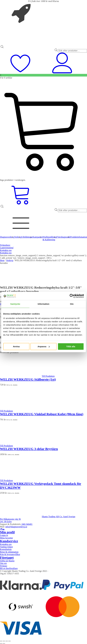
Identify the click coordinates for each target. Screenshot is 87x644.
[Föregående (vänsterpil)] (1, 644)
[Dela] (7, 641)
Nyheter (4, 566)
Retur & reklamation (9, 552)
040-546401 (27, 524)
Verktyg (10, 260)
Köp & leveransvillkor (10, 554)
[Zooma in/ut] (1, 641)
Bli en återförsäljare (9, 568)
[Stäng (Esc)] (9, 641)
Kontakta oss (6, 250)
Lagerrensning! (7, 248)
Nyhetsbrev (5, 245)
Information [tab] (44, 304)
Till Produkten (48, 376)
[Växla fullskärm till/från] (4, 641)
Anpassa (44, 346)
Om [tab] (72, 304)
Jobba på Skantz (7, 561)
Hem (2, 260)
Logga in (4, 535)
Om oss (3, 563)
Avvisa (16, 346)
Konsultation (6, 549)
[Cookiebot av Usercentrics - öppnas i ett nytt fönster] (72, 296)
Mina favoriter (6, 538)
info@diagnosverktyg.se (16, 527)
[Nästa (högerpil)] (4, 644)
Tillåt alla (71, 346)
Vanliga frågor (6, 547)
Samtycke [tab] (15, 304)
